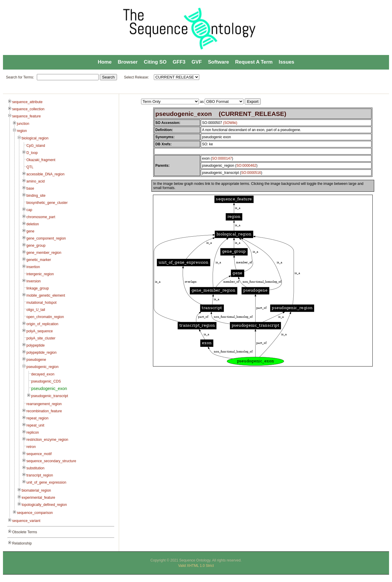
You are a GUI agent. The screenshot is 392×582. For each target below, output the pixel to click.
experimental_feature (38, 498)
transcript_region (40, 475)
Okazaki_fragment (41, 160)
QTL (30, 167)
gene (30, 231)
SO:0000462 (246, 166)
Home (105, 62)
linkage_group (38, 288)
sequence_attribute (27, 102)
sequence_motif (39, 454)
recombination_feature (44, 411)
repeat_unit (35, 425)
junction (23, 124)
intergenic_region (40, 274)
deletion (33, 224)
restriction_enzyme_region (47, 440)
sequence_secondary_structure (51, 461)
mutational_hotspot (41, 303)
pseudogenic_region (42, 367)
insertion (33, 267)
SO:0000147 (222, 158)
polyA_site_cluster (41, 338)
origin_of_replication (42, 324)
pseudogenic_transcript (50, 396)
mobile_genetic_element (46, 295)
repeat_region (37, 418)
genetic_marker (39, 260)
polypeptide (35, 345)
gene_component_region (46, 238)
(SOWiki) (230, 123)
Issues (287, 62)
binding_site (36, 196)
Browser (128, 62)
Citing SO (155, 62)
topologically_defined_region (44, 505)
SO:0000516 (251, 173)
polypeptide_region (41, 353)
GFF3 (179, 62)
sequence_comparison (35, 513)
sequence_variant (26, 521)
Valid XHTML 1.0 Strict (196, 566)
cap (29, 210)
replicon (33, 432)
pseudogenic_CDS (46, 381)
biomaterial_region (36, 490)
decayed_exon (43, 374)
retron (31, 447)
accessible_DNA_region (45, 174)
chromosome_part (41, 217)
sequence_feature (26, 116)
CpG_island (36, 146)
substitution (35, 468)
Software (218, 62)
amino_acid (35, 181)
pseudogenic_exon (49, 388)
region (22, 131)
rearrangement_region (44, 404)
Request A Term (254, 62)
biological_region (35, 138)
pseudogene (36, 360)
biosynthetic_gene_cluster (47, 203)
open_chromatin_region (45, 317)
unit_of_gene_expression (46, 482)
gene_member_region (44, 253)
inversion (34, 281)
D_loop (32, 153)
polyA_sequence (40, 331)
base (30, 188)
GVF (197, 62)
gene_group (36, 246)
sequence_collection (28, 109)
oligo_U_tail (36, 310)
